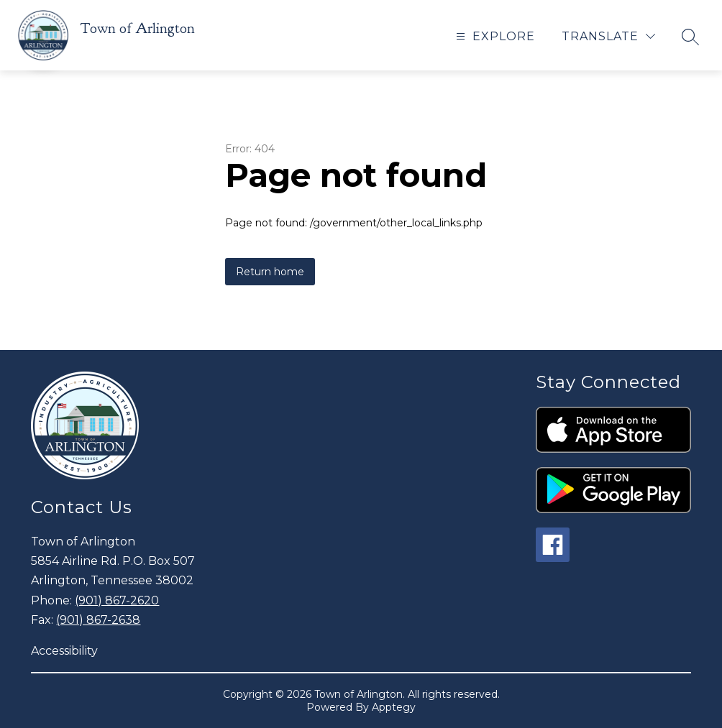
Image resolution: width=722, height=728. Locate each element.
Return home (270, 272)
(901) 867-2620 (117, 600)
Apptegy (394, 707)
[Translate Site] (608, 36)
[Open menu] (494, 36)
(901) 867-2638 (98, 620)
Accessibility (64, 651)
